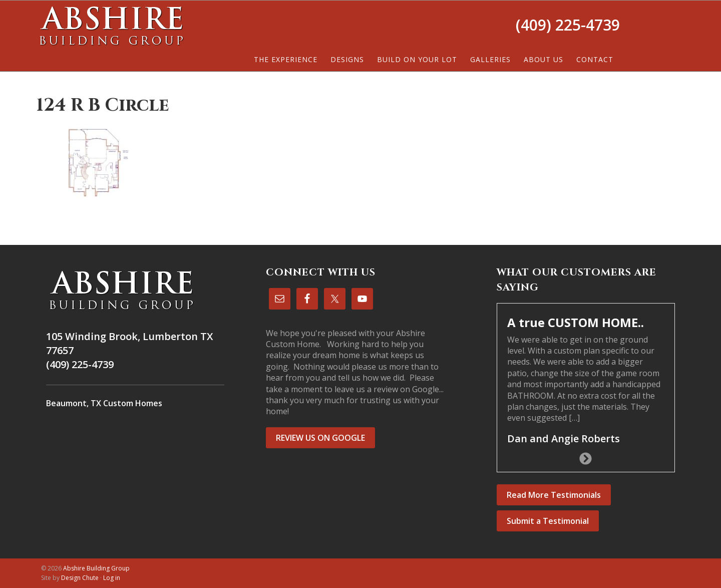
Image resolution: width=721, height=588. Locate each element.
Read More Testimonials (554, 495)
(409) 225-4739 (568, 25)
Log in (112, 578)
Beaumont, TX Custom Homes (104, 403)
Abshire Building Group (111, 26)
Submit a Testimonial (548, 521)
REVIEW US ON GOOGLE (320, 438)
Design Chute (80, 578)
